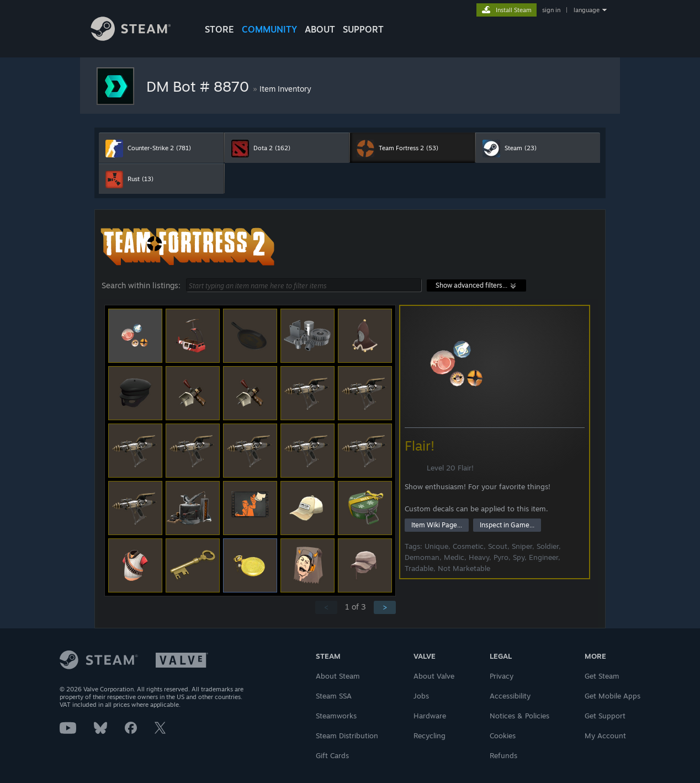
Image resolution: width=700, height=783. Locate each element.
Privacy (502, 676)
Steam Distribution (347, 736)
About (320, 29)
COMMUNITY (269, 29)
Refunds (503, 755)
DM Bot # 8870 (200, 86)
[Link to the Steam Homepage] (139, 38)
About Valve (434, 676)
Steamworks (336, 716)
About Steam (338, 676)
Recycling (429, 736)
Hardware (430, 716)
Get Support (605, 716)
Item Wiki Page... (437, 525)
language (587, 10)
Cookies (503, 736)
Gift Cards (332, 755)
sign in (551, 10)
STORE (219, 29)
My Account (605, 736)
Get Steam (602, 676)
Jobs (421, 696)
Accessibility (510, 696)
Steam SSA (334, 696)
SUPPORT (363, 29)
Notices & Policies (519, 716)
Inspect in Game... (507, 525)
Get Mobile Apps (612, 696)
